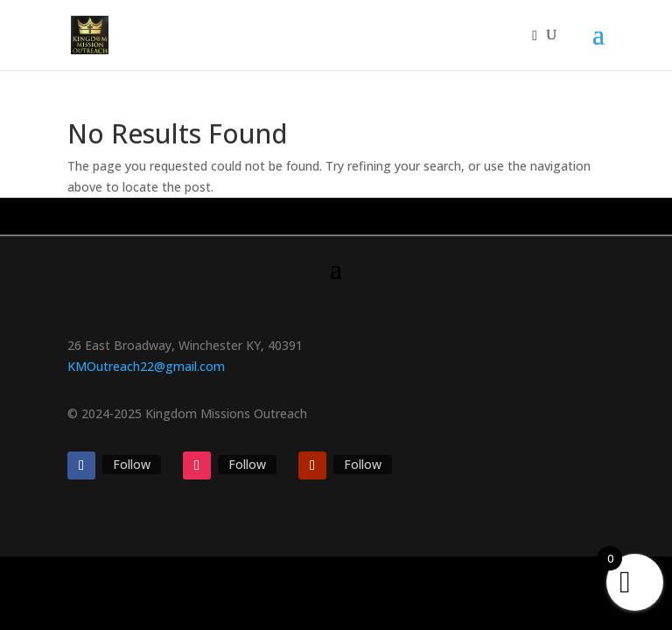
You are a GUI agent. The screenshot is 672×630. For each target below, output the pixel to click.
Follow (132, 464)
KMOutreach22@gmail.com (146, 366)
